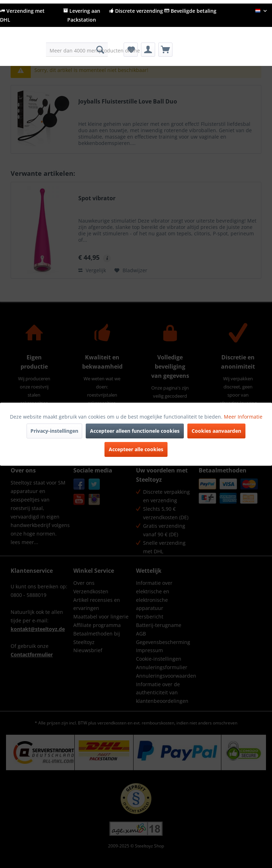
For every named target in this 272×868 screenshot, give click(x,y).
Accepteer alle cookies (136, 449)
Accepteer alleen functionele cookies (135, 431)
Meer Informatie (243, 417)
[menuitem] (77, 50)
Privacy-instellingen (54, 431)
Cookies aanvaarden (216, 431)
